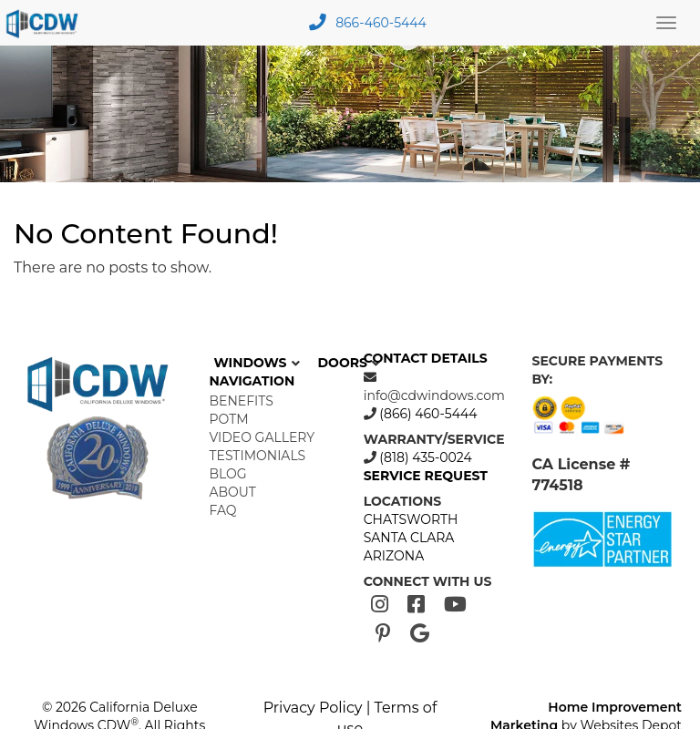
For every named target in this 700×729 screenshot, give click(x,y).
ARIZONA (394, 556)
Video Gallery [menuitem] (262, 437)
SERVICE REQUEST (426, 476)
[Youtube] (455, 605)
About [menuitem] (233, 492)
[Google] (420, 634)
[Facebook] (416, 605)
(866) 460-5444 (427, 414)
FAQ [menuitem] (223, 510)
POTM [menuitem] (229, 419)
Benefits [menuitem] (242, 401)
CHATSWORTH (411, 519)
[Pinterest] (383, 634)
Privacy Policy (313, 708)
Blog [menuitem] (228, 474)
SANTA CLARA (409, 538)
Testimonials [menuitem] (258, 456)
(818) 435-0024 (424, 457)
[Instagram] (380, 605)
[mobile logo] (45, 23)
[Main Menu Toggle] (666, 23)
